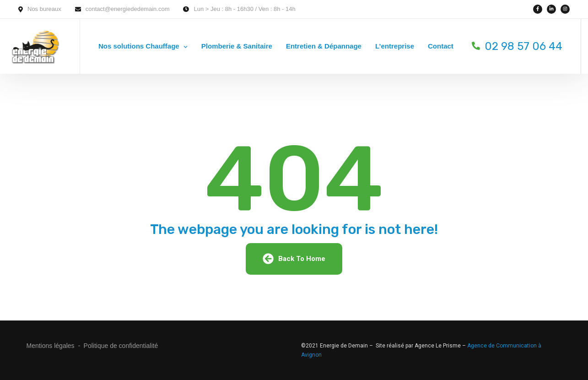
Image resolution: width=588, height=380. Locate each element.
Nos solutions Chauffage (139, 46)
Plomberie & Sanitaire (237, 46)
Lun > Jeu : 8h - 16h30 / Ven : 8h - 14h (244, 9)
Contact (441, 46)
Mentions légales (51, 346)
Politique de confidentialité (121, 346)
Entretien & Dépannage (324, 46)
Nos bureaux (44, 9)
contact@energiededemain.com (128, 9)
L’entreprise (395, 46)
